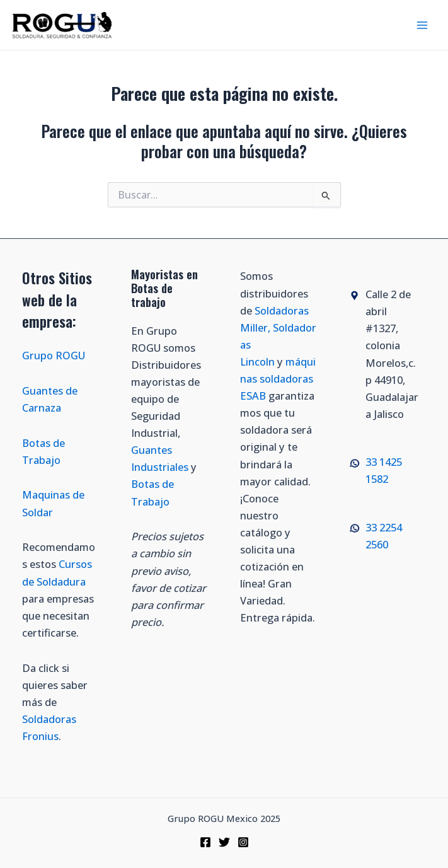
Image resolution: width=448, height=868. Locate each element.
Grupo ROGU (54, 355)
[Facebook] (205, 842)
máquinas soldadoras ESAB (278, 379)
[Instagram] (243, 842)
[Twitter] (224, 842)
